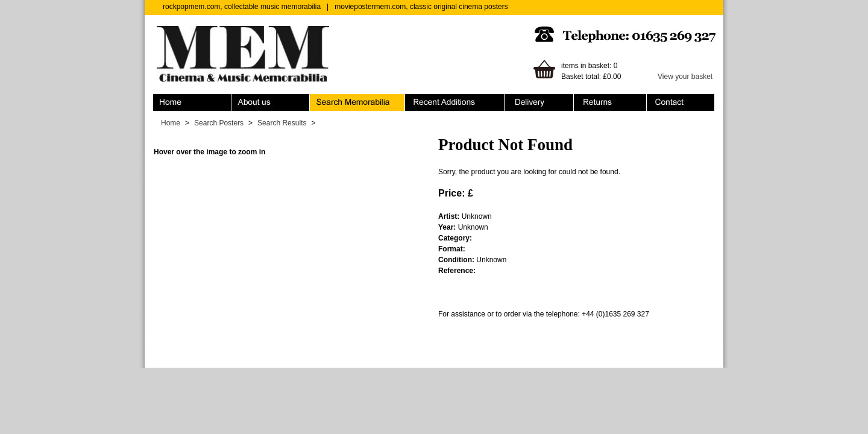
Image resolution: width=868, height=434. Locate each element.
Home (192, 102)
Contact (681, 102)
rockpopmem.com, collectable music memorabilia (242, 7)
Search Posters (219, 123)
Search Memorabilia (357, 102)
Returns (610, 102)
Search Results (282, 123)
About (271, 102)
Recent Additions (455, 102)
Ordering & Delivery (539, 102)
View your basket (685, 77)
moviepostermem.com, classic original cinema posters (421, 7)
